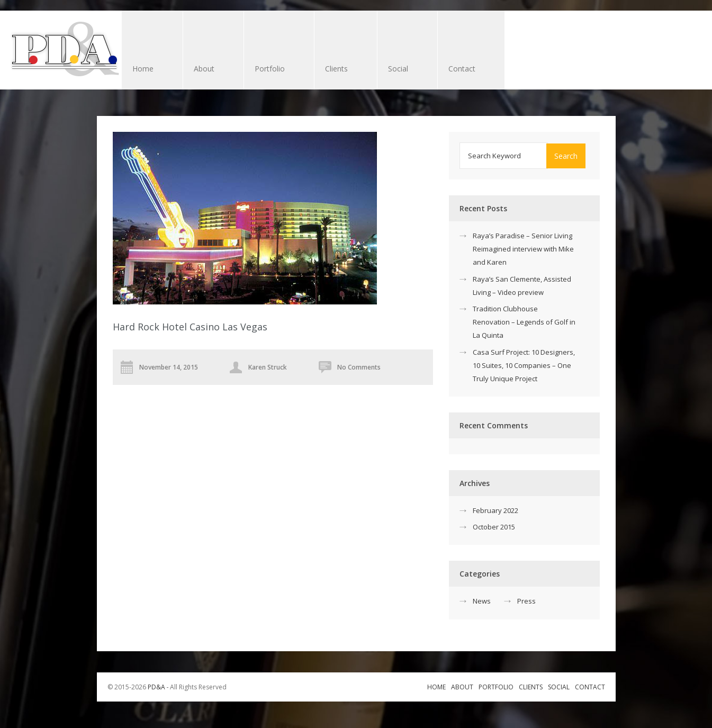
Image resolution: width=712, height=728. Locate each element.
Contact (462, 69)
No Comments (359, 367)
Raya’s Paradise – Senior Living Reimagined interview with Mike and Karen (523, 249)
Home (143, 69)
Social (398, 69)
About (204, 69)
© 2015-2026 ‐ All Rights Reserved (168, 687)
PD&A (156, 687)
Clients (340, 70)
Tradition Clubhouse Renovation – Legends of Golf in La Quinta (524, 322)
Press (526, 601)
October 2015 (494, 527)
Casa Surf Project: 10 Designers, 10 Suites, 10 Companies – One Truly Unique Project (524, 365)
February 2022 (495, 510)
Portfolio (270, 69)
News (482, 601)
